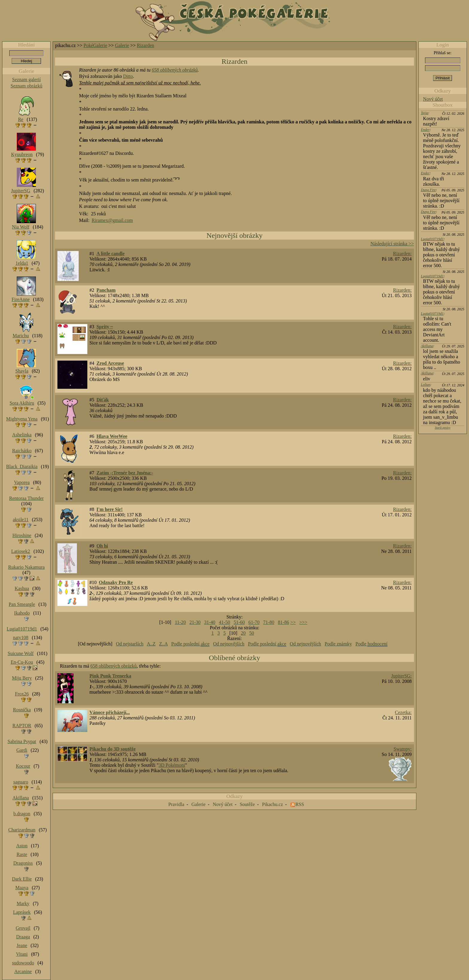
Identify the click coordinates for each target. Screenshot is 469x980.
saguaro (21, 782)
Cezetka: (403, 712)
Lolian (425, 385)
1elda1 (22, 263)
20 (243, 633)
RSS (300, 804)
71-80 (269, 622)
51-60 (239, 622)
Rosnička (22, 710)
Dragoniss (23, 863)
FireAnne (21, 299)
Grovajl (23, 928)
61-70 (254, 622)
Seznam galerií (27, 80)
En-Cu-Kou (22, 662)
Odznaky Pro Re (116, 582)
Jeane (22, 945)
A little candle (110, 254)
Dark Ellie (22, 879)
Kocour (23, 766)
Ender (425, 130)
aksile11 (21, 520)
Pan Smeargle (22, 604)
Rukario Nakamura (26, 567)
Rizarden (146, 45)
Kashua (22, 588)
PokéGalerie (95, 45)
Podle (371, 644)
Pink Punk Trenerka (110, 676)
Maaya (22, 888)
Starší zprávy (443, 428)
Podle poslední (190, 644)
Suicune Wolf (21, 653)
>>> (303, 622)
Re (21, 119)
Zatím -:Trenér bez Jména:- (125, 473)
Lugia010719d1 (432, 239)
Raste (22, 854)
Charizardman (22, 830)
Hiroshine (22, 535)
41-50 (224, 622)
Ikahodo (22, 613)
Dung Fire (428, 190)
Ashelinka (22, 435)
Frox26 (22, 694)
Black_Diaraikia (22, 466)
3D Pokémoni (172, 765)
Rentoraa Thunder (27, 498)
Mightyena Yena (22, 419)
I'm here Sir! (109, 509)
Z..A (163, 644)
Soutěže (247, 804)
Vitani (22, 954)
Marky (23, 903)
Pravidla (176, 804)
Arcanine (23, 971)
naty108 (21, 638)
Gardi (22, 750)
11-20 (180, 622)
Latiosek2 (20, 551)
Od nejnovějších (229, 644)
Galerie (122, 45)
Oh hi (102, 546)
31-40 (210, 622)
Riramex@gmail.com (112, 220)
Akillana (427, 346)
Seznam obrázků (26, 86)
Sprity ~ (105, 327)
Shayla (22, 371)
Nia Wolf (21, 227)
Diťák (102, 400)
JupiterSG (21, 191)
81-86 (283, 622)
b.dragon (22, 814)
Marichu (21, 336)
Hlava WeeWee (112, 436)
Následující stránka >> (392, 244)
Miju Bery (22, 678)
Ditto (128, 76)
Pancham (106, 290)
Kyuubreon (22, 154)
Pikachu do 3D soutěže (112, 749)
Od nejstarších (130, 644)
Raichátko (22, 451)
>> (293, 622)
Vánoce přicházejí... (110, 712)
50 (252, 633)
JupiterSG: (401, 676)
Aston (22, 846)
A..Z (151, 644)
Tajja (424, 113)
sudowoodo (23, 963)
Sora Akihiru (22, 403)
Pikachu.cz (272, 804)
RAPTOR (22, 726)
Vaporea (22, 482)
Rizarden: (402, 254)
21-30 (195, 622)
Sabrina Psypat (22, 741)
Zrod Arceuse (110, 363)
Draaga (23, 937)
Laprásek (22, 912)
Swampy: (403, 749)
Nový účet (433, 99)
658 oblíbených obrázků (175, 70)
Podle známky (338, 644)
